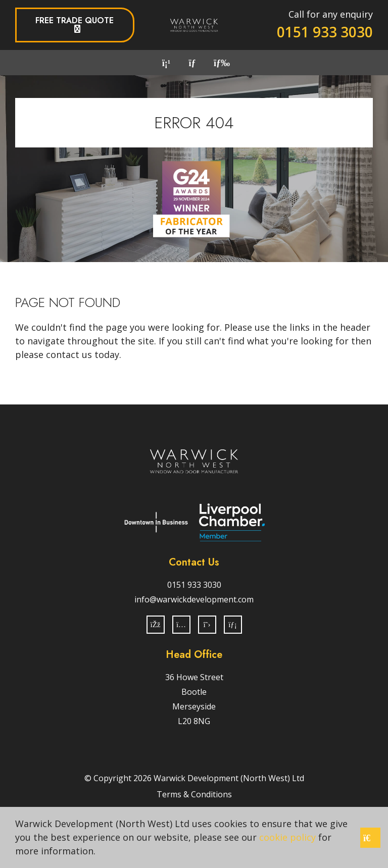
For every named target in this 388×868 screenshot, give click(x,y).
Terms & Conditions (194, 794)
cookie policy (287, 837)
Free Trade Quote (75, 20)
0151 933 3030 (325, 32)
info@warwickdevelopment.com (194, 599)
